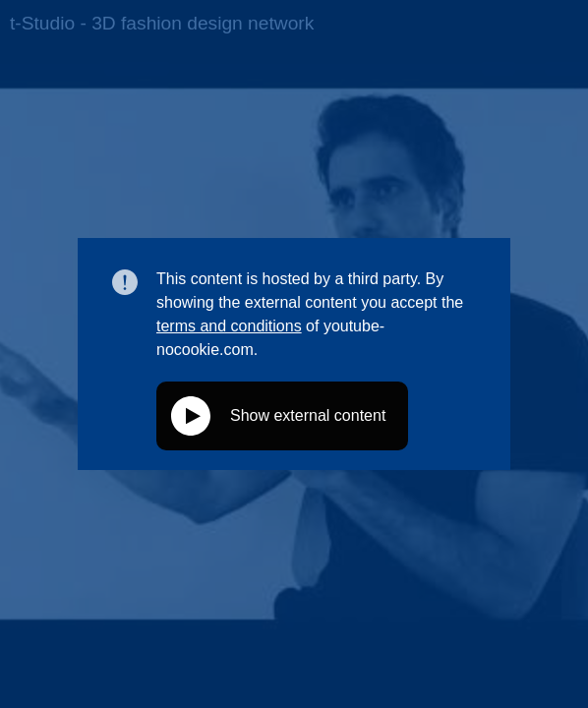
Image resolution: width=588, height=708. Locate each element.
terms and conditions (229, 326)
